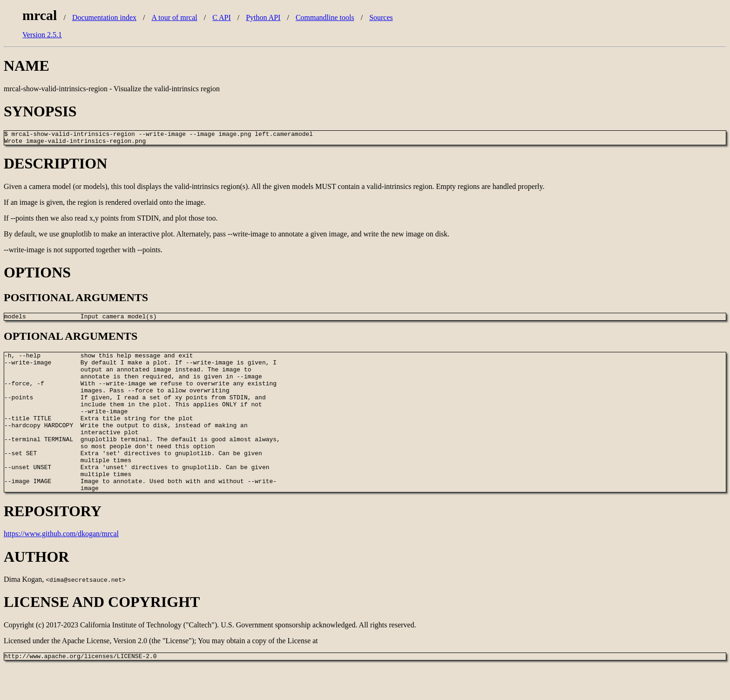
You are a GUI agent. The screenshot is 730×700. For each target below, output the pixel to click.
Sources (381, 17)
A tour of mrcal (175, 17)
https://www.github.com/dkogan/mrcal (61, 566)
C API (222, 17)
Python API (263, 17)
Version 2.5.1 (42, 35)
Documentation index (104, 17)
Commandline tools (325, 17)
